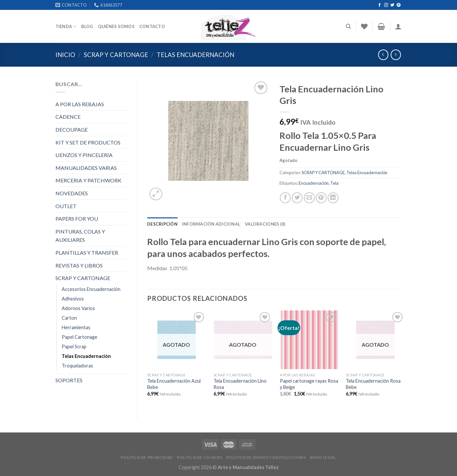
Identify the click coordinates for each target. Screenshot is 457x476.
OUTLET (66, 206)
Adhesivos (73, 299)
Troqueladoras (77, 366)
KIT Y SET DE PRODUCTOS (88, 142)
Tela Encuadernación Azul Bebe (174, 384)
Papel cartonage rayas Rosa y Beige (309, 384)
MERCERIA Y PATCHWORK (88, 180)
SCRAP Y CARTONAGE (116, 55)
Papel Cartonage (80, 337)
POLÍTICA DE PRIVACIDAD (147, 457)
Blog (87, 26)
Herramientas (76, 327)
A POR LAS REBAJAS (80, 104)
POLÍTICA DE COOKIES (200, 457)
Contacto (152, 26)
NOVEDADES (72, 193)
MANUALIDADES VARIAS (86, 168)
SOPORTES (69, 380)
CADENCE (68, 117)
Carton (69, 318)
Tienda (66, 27)
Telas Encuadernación (196, 55)
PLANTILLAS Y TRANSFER (87, 253)
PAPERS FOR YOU (77, 219)
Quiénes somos (116, 26)
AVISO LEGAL (323, 457)
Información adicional (211, 224)
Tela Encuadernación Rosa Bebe (373, 384)
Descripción (162, 224)
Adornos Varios (78, 308)
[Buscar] (348, 26)
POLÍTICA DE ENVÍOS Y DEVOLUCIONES (266, 457)
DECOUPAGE (72, 129)
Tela (334, 183)
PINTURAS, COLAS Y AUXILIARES (80, 236)
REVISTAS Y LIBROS (79, 265)
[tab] (162, 224)
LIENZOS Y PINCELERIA (84, 155)
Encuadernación (314, 183)
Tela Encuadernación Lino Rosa (240, 384)
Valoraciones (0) (265, 224)
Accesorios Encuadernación (91, 289)
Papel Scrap (74, 347)
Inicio (65, 55)
